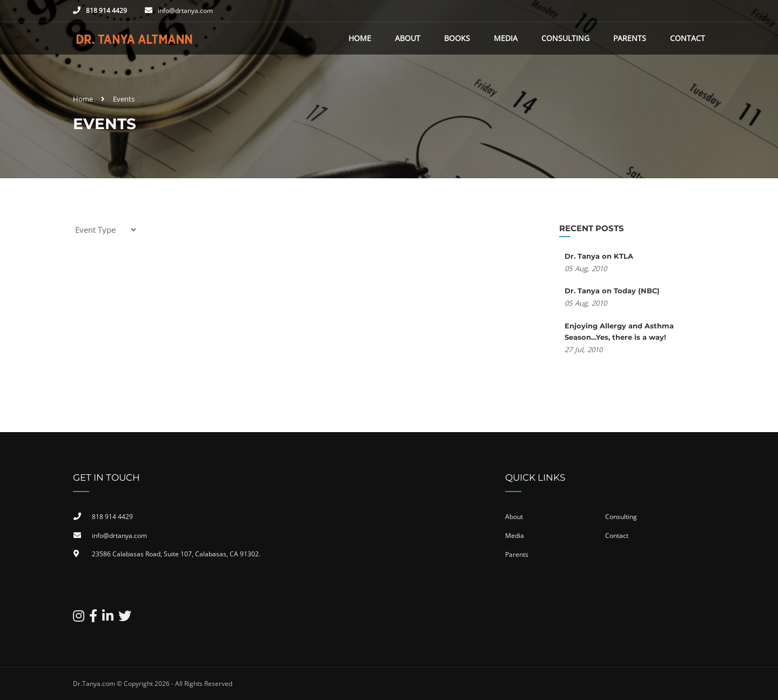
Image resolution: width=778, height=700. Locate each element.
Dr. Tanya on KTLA (599, 256)
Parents (630, 38)
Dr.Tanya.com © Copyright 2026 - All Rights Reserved (153, 684)
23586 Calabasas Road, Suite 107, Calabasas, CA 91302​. (176, 554)
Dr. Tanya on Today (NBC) (612, 291)
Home (360, 38)
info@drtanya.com (185, 11)
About (408, 38)
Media (506, 38)
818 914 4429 (106, 11)
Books (457, 38)
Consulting (565, 38)
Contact (688, 38)
